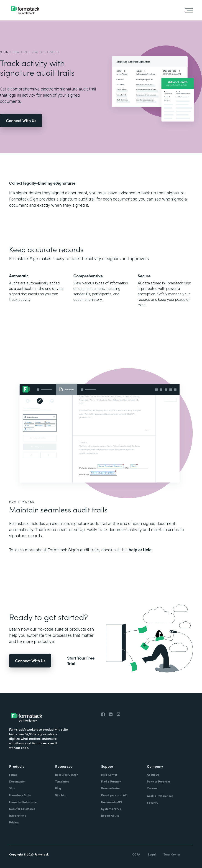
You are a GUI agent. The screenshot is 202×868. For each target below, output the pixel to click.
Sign (4, 52)
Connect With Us (21, 120)
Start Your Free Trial (81, 661)
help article (140, 550)
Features (22, 52)
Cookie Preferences (160, 796)
